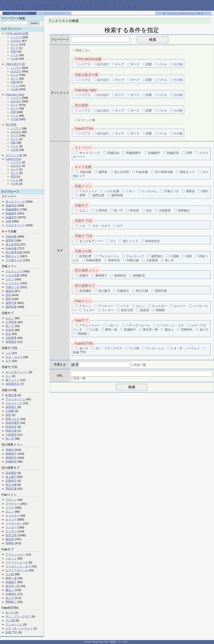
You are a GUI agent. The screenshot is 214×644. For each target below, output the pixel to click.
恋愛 (13, 52)
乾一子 (10, 326)
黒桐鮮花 (11, 462)
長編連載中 (12, 209)
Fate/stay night (15, 94)
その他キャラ (14, 260)
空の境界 (11, 125)
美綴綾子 (11, 582)
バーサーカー (14, 523)
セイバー (11, 519)
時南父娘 (11, 431)
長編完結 (11, 205)
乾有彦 (10, 330)
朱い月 (10, 439)
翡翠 (8, 299)
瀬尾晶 (10, 291)
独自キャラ (12, 256)
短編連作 (11, 213)
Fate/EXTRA (13, 159)
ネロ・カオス (14, 357)
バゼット (11, 558)
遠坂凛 (10, 539)
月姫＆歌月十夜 (15, 64)
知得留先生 (12, 384)
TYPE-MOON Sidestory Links (70, 6)
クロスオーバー (15, 225)
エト (8, 376)
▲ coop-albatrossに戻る (183, 13)
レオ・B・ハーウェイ (19, 628)
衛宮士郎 (11, 535)
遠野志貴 (11, 303)
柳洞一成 (11, 578)
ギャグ (14, 44)
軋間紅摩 (11, 395)
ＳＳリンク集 (14, 155)
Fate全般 (11, 248)
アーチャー (12, 504)
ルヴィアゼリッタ (17, 570)
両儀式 (10, 450)
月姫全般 (11, 236)
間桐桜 (10, 543)
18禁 (8, 221)
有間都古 (11, 342)
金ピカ (10, 598)
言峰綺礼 (11, 594)
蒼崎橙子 (11, 454)
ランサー (11, 531)
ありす (10, 613)
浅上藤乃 (11, 477)
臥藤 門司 (11, 632)
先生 (8, 334)
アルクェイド (14, 271)
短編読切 (11, 217)
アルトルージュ (15, 399)
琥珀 (8, 295)
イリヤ (10, 508)
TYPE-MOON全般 (17, 33)
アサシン (11, 500)
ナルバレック (14, 403)
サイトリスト (54, 13)
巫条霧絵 (11, 473)
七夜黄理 (11, 435)
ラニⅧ (10, 620)
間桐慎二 (11, 602)
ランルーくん (14, 624)
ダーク (14, 48)
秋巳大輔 (11, 485)
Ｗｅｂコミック (15, 201)
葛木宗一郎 (12, 586)
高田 (8, 415)
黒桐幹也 (11, 458)
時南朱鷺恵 (12, 423)
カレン (10, 512)
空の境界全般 (14, 252)
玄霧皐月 (11, 481)
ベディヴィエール (17, 562)
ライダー (11, 527)
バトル (14, 55)
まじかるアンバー (17, 372)
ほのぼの (16, 41)
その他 (14, 59)
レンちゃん (12, 283)
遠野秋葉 (11, 307)
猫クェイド (12, 380)
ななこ (10, 318)
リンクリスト (20, 13)
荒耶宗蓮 (11, 489)
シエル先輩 (12, 275)
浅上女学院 (12, 244)
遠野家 (10, 240)
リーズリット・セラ (18, 566)
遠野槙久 (11, 407)
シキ (8, 353)
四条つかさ (12, 419)
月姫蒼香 (11, 338)
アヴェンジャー (15, 554)
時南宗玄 (11, 427)
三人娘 (10, 574)
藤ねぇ (10, 590)
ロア (8, 361)
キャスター (12, 515)
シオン (10, 279)
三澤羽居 (11, 322)
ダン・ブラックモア (18, 616)
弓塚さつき (12, 287)
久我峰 (10, 411)
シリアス (16, 37)
